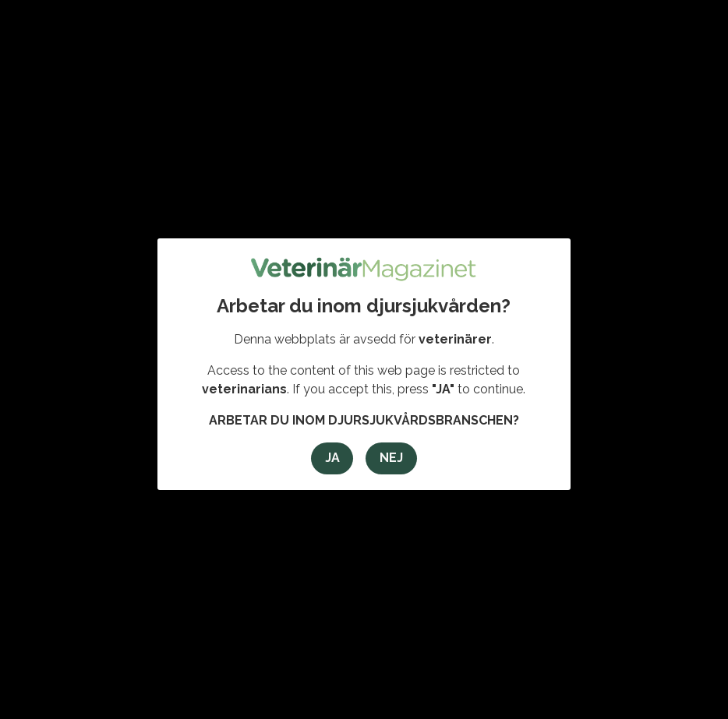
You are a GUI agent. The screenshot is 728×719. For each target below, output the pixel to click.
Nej (391, 458)
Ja (332, 458)
